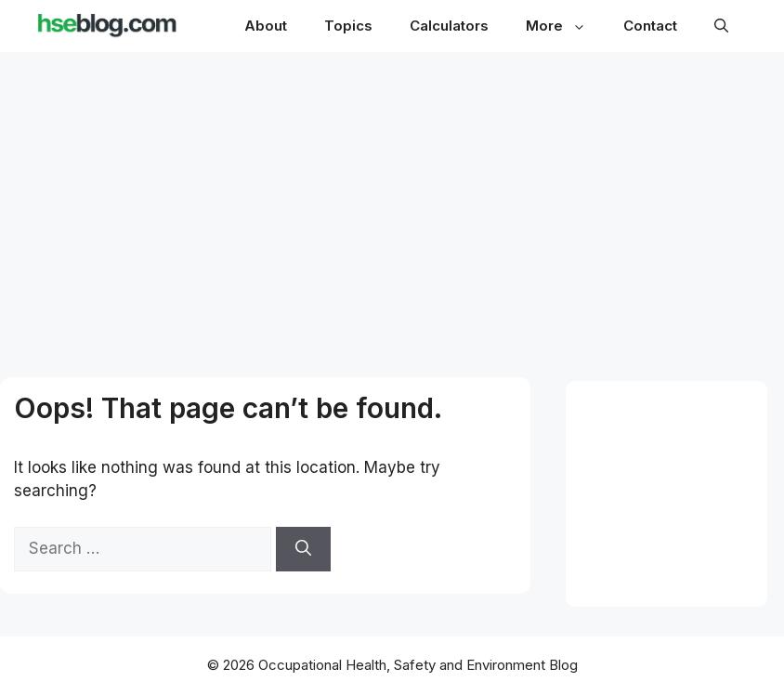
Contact (650, 26)
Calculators (449, 26)
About (266, 26)
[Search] (303, 549)
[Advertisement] (392, 197)
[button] (721, 26)
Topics (348, 26)
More (565, 26)
